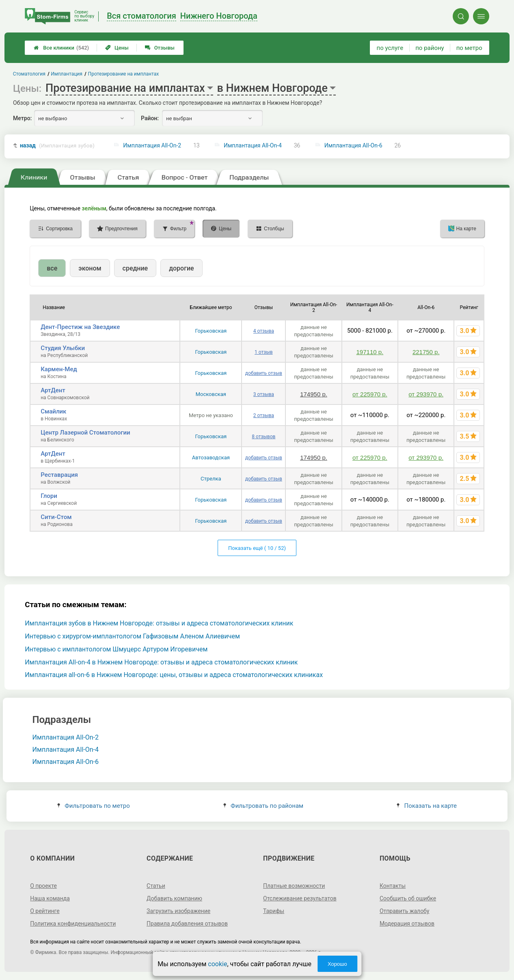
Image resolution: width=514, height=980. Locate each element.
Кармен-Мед (59, 369)
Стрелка (211, 479)
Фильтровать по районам (263, 806)
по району (430, 48)
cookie (217, 964)
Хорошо (337, 964)
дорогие (181, 268)
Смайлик (53, 411)
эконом (90, 268)
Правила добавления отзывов (187, 924)
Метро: (22, 118)
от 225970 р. (370, 394)
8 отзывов (263, 437)
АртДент (53, 390)
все (52, 268)
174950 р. (314, 394)
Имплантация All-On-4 (253, 145)
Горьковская (211, 331)
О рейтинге (45, 911)
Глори (49, 496)
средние (135, 268)
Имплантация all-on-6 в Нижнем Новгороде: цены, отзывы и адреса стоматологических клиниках (174, 675)
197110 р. (370, 352)
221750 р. (426, 352)
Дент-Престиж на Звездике (80, 327)
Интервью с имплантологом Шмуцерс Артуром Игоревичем (116, 649)
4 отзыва (264, 331)
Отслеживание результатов (300, 898)
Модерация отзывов (407, 924)
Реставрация (59, 475)
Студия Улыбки (63, 348)
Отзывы (160, 48)
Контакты (393, 886)
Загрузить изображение (178, 911)
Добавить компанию (174, 898)
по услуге (390, 48)
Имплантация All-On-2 (152, 145)
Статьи (156, 886)
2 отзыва (264, 415)
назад (57, 146)
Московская (211, 394)
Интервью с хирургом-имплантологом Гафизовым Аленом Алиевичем (132, 636)
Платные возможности (294, 886)
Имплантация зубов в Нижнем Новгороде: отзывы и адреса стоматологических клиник (159, 623)
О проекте (43, 886)
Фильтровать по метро (94, 806)
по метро (469, 48)
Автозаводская (211, 458)
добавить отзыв (264, 373)
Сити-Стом (56, 517)
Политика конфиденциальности (73, 924)
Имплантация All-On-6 (353, 145)
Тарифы (274, 911)
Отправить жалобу (405, 911)
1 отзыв (263, 352)
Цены (117, 48)
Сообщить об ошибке (408, 898)
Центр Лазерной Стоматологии (85, 433)
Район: (150, 118)
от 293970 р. (426, 394)
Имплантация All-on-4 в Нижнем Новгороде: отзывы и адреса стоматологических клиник (161, 662)
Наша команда (50, 898)
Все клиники (61, 48)
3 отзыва (264, 394)
